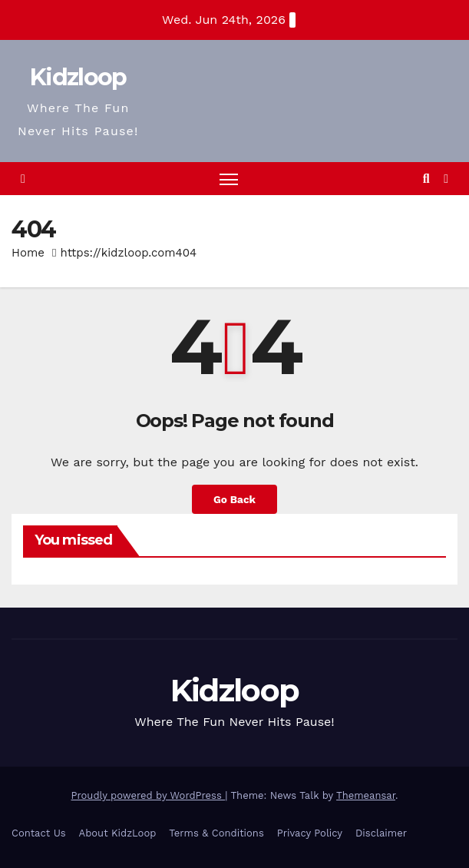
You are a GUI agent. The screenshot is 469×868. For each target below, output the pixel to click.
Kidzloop (78, 77)
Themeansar (366, 795)
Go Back (234, 499)
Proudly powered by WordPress (149, 795)
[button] (426, 179)
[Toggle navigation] (229, 179)
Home (28, 253)
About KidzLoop (118, 833)
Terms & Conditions (216, 833)
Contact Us (39, 833)
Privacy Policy (310, 833)
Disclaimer (381, 833)
